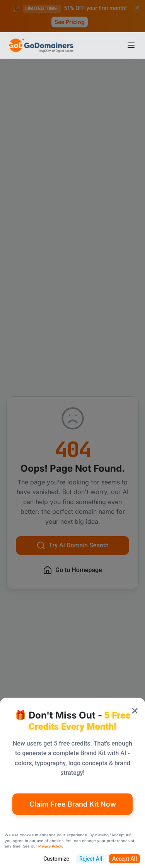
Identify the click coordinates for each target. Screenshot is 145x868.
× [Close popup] (135, 710)
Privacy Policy (50, 846)
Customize (56, 859)
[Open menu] (131, 45)
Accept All (125, 859)
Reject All (91, 859)
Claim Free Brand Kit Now (73, 804)
